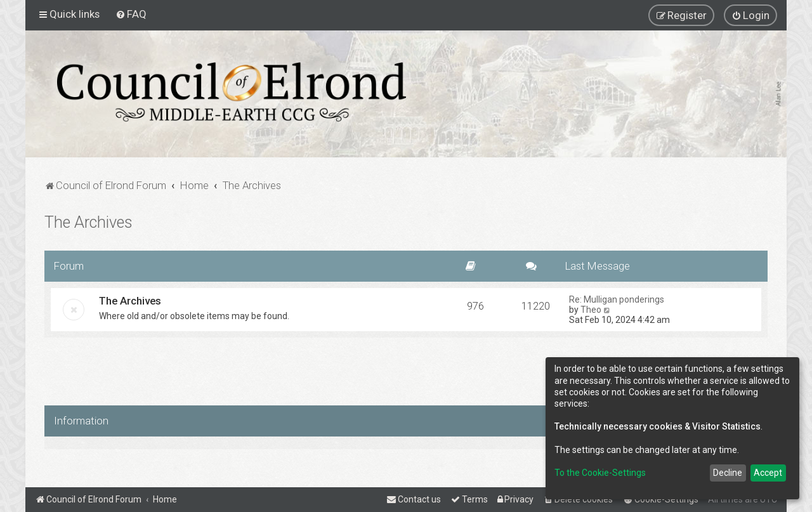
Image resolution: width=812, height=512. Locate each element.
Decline (728, 473)
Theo (591, 310)
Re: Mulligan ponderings (617, 299)
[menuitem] (131, 14)
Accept (768, 473)
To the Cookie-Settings (600, 473)
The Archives (88, 222)
